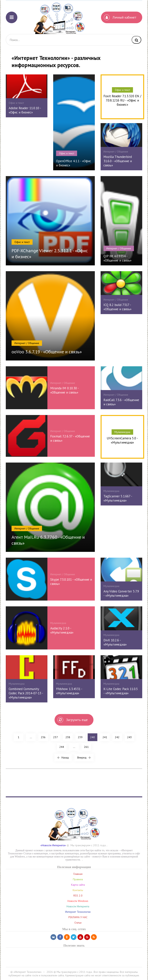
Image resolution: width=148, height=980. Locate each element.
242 (117, 737)
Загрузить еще (73, 720)
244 (62, 747)
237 (55, 737)
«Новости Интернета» (53, 845)
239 (80, 737)
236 (43, 737)
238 (68, 737)
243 (129, 737)
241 (105, 737)
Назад (63, 758)
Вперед (84, 758)
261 (86, 747)
